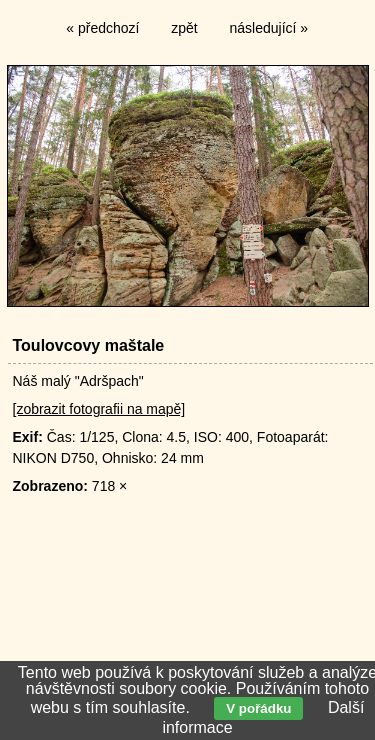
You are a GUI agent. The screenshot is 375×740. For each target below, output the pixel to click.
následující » (269, 28)
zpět (184, 28)
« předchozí (102, 28)
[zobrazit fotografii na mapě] (99, 409)
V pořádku (258, 708)
